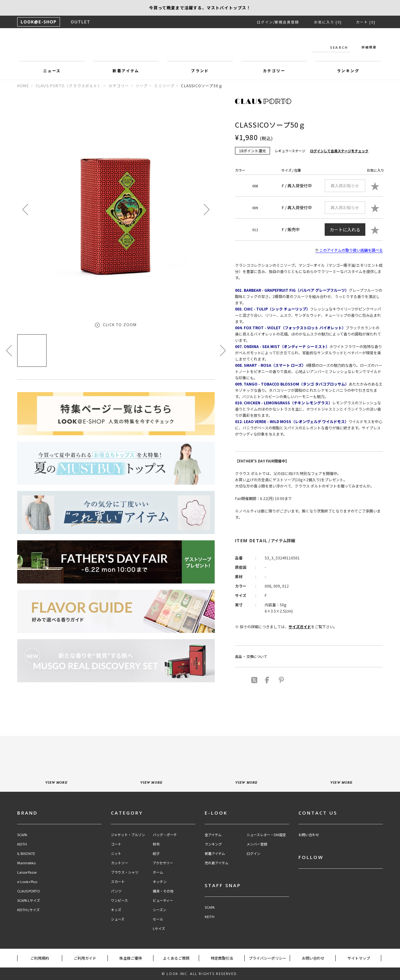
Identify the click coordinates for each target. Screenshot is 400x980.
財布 (156, 844)
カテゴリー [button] (274, 71)
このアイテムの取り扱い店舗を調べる (349, 250)
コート (116, 844)
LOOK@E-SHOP (39, 22)
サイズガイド (300, 626)
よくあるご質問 (176, 958)
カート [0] (366, 22)
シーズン (160, 910)
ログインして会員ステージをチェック (339, 151)
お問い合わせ (309, 835)
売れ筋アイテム (217, 863)
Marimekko (26, 863)
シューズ (118, 919)
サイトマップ (359, 958)
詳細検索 (369, 47)
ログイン (265, 22)
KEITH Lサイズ (28, 910)
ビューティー (163, 900)
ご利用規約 (40, 958)
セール (158, 919)
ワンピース (119, 900)
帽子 (156, 854)
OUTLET (80, 22)
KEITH (22, 844)
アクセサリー (163, 863)
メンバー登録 (257, 844)
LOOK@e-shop (200, 46)
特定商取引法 (222, 958)
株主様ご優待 (131, 958)
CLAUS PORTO (29, 891)
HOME (23, 86)
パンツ (116, 891)
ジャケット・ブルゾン (128, 835)
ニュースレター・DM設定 (266, 835)
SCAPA (22, 835)
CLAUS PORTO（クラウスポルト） (69, 86)
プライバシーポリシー (267, 958)
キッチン (160, 882)
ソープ (142, 86)
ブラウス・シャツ (125, 872)
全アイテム (213, 835)
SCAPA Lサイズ (29, 900)
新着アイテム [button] (126, 71)
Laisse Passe (27, 872)
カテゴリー (119, 86)
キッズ (116, 910)
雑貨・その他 (163, 891)
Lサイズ (159, 929)
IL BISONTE (26, 854)
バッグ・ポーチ (165, 835)
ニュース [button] (52, 71)
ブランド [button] (200, 71)
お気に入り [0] (328, 22)
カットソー (120, 863)
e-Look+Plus (27, 882)
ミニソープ (164, 86)
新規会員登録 (287, 22)
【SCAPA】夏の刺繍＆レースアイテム (200, 8)
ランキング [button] (348, 71)
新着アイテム (215, 854)
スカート (118, 882)
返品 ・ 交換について (251, 656)
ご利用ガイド (85, 958)
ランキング (213, 844)
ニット (116, 854)
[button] (207, 209)
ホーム (158, 872)
